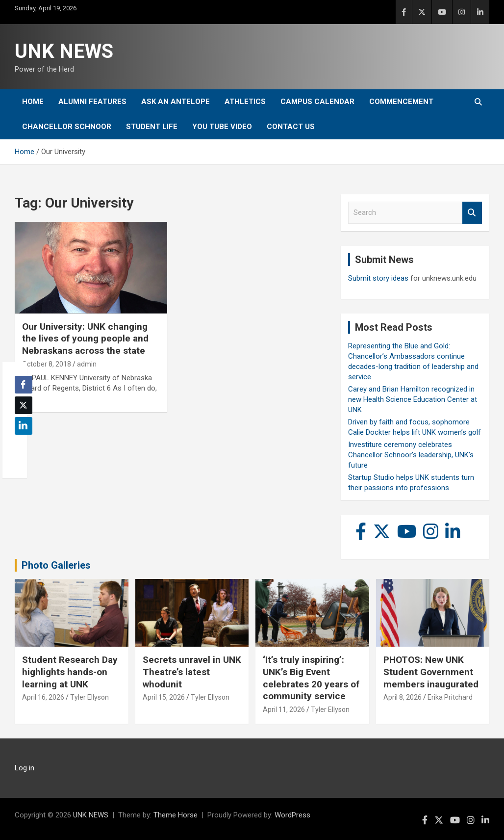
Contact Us (291, 127)
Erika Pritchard (450, 697)
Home (33, 102)
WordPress (292, 815)
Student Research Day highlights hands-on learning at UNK (70, 672)
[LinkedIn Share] (24, 426)
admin (87, 364)
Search (472, 213)
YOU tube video (222, 127)
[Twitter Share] (24, 405)
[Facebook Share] (24, 385)
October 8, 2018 (47, 364)
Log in (25, 768)
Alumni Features (92, 102)
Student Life (152, 127)
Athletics (245, 102)
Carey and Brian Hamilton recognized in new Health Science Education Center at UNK (413, 399)
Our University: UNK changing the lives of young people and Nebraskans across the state (85, 339)
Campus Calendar (317, 102)
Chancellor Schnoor (67, 127)
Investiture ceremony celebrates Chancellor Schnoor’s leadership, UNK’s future (411, 455)
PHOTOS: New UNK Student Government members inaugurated (431, 672)
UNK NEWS (64, 51)
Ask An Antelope (176, 102)
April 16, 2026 (43, 697)
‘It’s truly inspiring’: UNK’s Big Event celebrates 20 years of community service (311, 678)
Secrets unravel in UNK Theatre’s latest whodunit (192, 672)
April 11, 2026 (284, 709)
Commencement (401, 102)
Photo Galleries (56, 565)
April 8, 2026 (403, 697)
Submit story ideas (378, 278)
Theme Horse (176, 815)
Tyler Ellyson (89, 697)
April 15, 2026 (164, 697)
